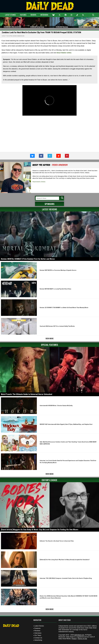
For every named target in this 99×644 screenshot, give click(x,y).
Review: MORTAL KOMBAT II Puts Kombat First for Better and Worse (28, 259)
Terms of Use (82, 639)
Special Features (49, 345)
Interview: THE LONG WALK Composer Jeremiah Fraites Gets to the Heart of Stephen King (66, 578)
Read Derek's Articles (39, 182)
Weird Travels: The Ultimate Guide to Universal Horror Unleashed (27, 394)
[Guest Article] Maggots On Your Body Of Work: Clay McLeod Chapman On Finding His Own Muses (40, 530)
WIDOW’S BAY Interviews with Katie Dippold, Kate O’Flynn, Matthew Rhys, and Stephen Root (66, 424)
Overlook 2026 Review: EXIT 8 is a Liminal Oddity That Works (57, 326)
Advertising (38, 640)
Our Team (38, 635)
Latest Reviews (50, 209)
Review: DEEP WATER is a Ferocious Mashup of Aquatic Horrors (58, 270)
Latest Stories (10, 15)
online (64, 53)
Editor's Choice (49, 480)
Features (23, 15)
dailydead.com (79, 635)
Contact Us (38, 638)
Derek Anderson (19, 36)
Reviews (33, 15)
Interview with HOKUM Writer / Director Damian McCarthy (56, 406)
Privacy (74, 639)
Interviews (44, 15)
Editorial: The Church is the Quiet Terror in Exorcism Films (57, 541)
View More (50, 338)
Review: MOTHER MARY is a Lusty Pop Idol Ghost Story (55, 289)
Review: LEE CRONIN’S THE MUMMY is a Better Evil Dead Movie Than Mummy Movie (64, 308)
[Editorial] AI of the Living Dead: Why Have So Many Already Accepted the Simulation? (65, 560)
